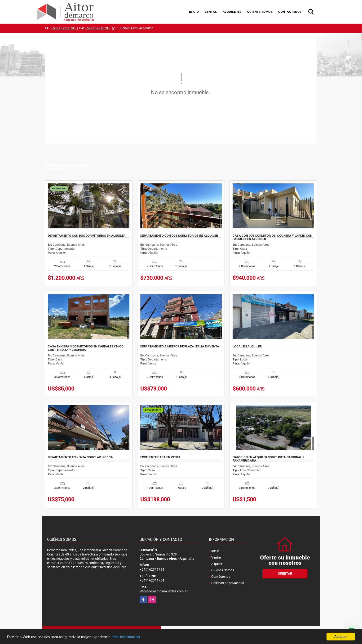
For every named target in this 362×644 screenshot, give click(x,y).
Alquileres (232, 12)
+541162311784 (63, 28)
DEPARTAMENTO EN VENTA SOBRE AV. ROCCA (80, 457)
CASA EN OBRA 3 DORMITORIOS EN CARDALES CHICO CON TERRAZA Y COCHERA (86, 348)
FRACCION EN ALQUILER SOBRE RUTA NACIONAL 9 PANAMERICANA (268, 459)
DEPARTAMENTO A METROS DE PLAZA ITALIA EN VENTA (180, 346)
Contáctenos (290, 12)
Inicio (194, 12)
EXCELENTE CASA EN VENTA (160, 457)
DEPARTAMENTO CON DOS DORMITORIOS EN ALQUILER (87, 236)
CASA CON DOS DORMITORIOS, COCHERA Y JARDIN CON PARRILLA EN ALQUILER (272, 237)
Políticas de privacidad (228, 583)
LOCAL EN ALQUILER (247, 346)
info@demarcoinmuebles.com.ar (164, 591)
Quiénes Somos (260, 12)
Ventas (211, 12)
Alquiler (217, 564)
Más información (126, 637)
